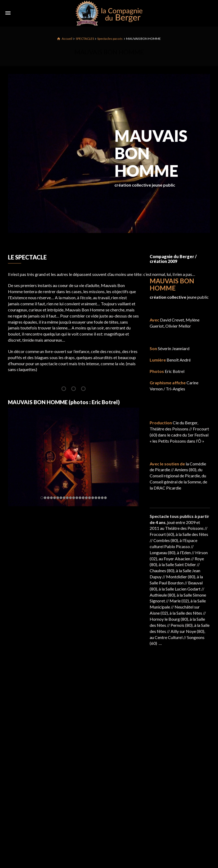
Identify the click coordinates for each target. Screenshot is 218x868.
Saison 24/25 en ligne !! (100, 740)
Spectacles (159, 739)
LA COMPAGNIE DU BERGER (178, 729)
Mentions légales (165, 749)
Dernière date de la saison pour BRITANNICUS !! (115, 766)
